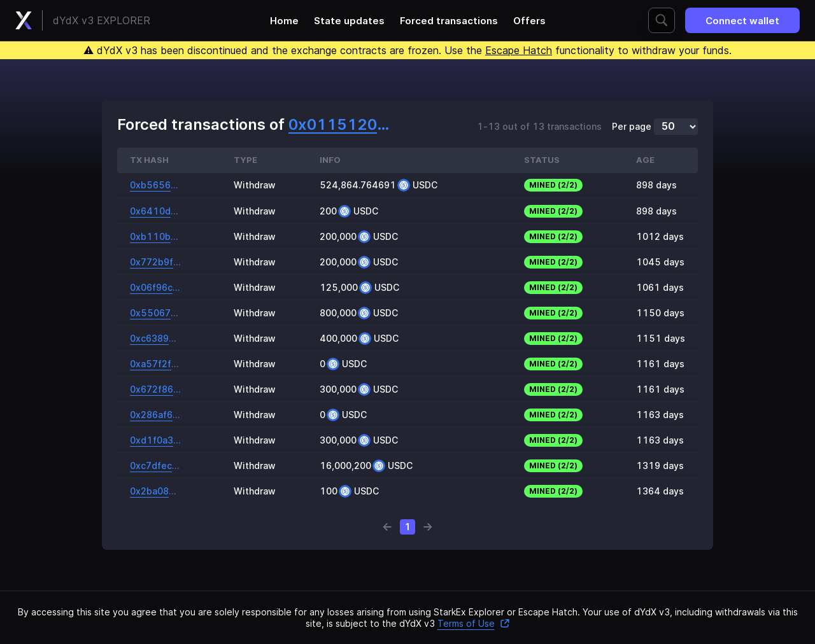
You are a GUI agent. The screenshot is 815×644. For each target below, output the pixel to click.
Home (284, 21)
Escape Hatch (519, 50)
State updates (349, 21)
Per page (632, 127)
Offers (529, 21)
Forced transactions (449, 21)
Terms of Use (474, 623)
